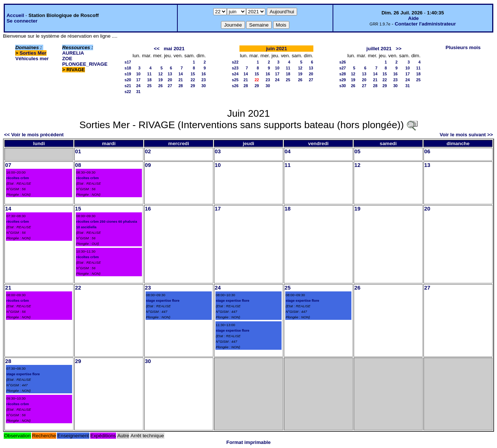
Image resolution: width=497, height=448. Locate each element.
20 (170, 80)
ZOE (67, 59)
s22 (128, 92)
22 (193, 80)
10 (138, 74)
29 (193, 86)
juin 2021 (277, 49)
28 (181, 86)
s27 (343, 68)
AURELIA (73, 53)
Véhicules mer (32, 59)
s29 (343, 80)
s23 (235, 68)
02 (148, 151)
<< (157, 49)
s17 (128, 62)
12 (160, 74)
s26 (235, 86)
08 (78, 165)
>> (399, 49)
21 (181, 80)
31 (138, 92)
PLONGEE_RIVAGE (85, 64)
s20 (128, 80)
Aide (413, 18)
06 (427, 151)
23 (204, 80)
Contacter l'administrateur (425, 24)
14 (181, 74)
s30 (343, 86)
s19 (128, 74)
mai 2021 (174, 49)
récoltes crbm (18, 178)
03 (218, 151)
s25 (235, 80)
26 (160, 86)
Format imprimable (249, 442)
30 (204, 86)
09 (148, 165)
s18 (128, 68)
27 (170, 86)
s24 (235, 74)
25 (149, 86)
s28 (343, 74)
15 (193, 74)
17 (138, 80)
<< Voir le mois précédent (34, 135)
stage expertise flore (163, 301)
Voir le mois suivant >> (466, 135)
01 (78, 151)
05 (357, 151)
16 (204, 74)
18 (149, 80)
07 (8, 165)
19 (160, 80)
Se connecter (22, 21)
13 (170, 74)
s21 (128, 86)
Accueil (15, 15)
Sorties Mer (33, 53)
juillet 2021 (379, 49)
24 (138, 86)
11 (149, 74)
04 (287, 151)
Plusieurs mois (463, 47)
